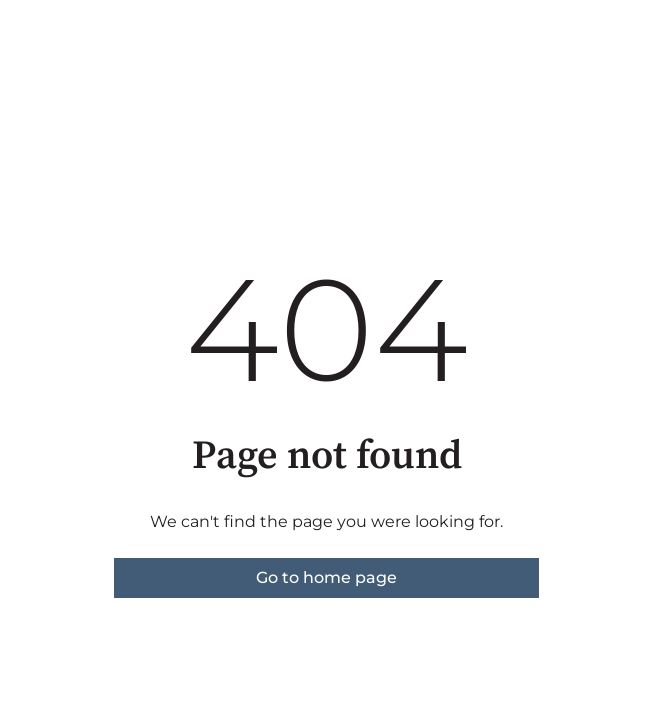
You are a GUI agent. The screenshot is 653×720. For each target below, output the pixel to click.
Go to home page (326, 577)
